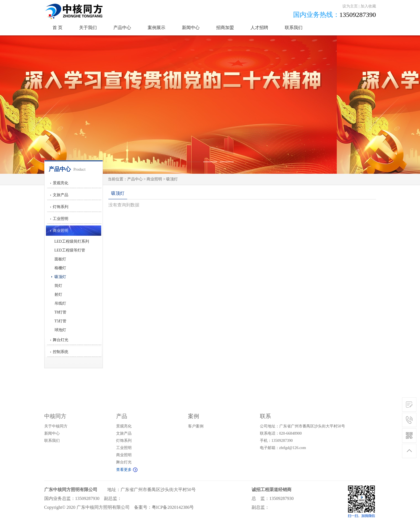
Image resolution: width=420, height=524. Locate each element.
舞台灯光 (61, 340)
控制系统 (61, 352)
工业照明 (61, 219)
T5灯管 (59, 321)
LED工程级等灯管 (68, 250)
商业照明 (61, 231)
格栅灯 (59, 268)
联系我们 (294, 28)
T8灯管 (59, 312)
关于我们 (88, 28)
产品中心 (122, 28)
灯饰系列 (61, 207)
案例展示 (156, 28)
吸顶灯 (59, 277)
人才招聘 (259, 28)
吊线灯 (59, 303)
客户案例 (196, 426)
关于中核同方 (56, 426)
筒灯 (57, 286)
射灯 (57, 295)
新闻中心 (191, 28)
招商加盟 (225, 28)
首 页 (58, 28)
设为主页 (350, 6)
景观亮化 (61, 183)
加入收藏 (368, 6)
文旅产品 (61, 195)
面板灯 (59, 259)
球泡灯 (59, 330)
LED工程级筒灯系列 (70, 241)
